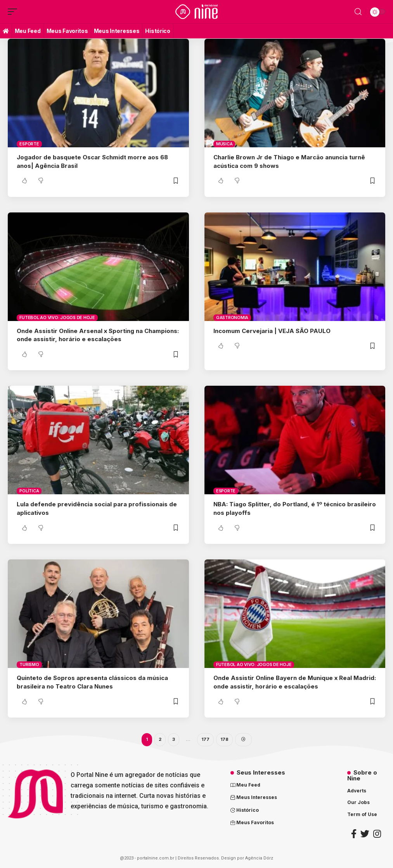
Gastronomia (232, 318)
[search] (358, 12)
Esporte (29, 144)
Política (29, 491)
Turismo (29, 664)
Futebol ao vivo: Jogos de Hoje (57, 318)
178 (224, 739)
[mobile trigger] (14, 12)
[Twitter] (365, 834)
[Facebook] (354, 834)
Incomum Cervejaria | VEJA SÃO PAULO (272, 331)
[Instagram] (377, 834)
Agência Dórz (259, 858)
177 (205, 739)
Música (224, 144)
